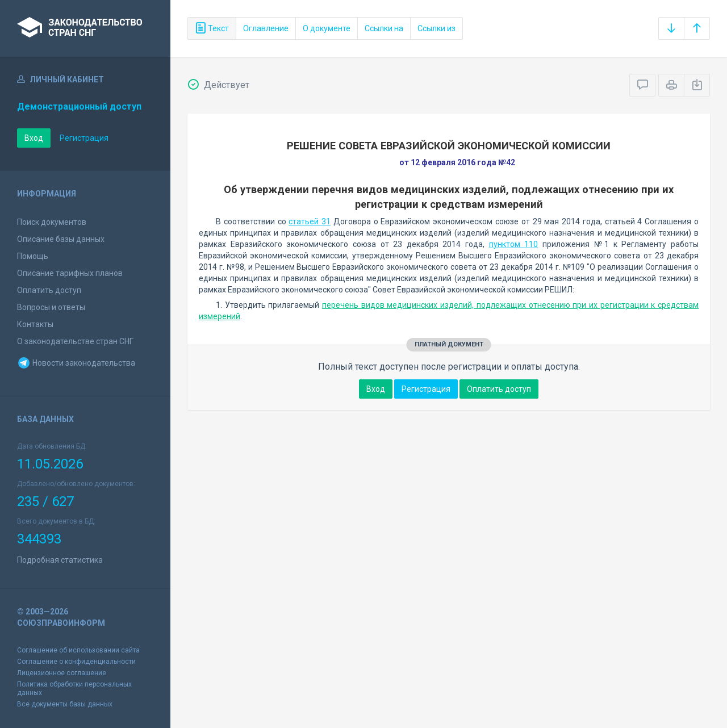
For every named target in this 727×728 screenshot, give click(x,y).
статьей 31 (310, 221)
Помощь (33, 256)
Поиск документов (52, 222)
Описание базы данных (61, 239)
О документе (327, 28)
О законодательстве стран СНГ (75, 341)
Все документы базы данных (65, 704)
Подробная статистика (60, 560)
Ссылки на (384, 28)
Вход (34, 138)
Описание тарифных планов (70, 273)
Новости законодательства (76, 363)
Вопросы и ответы (51, 307)
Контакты (35, 324)
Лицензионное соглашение (62, 673)
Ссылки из (436, 28)
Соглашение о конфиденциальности (76, 662)
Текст (212, 28)
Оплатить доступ (49, 290)
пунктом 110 (514, 244)
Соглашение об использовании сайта (78, 650)
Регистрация (84, 138)
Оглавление (266, 28)
